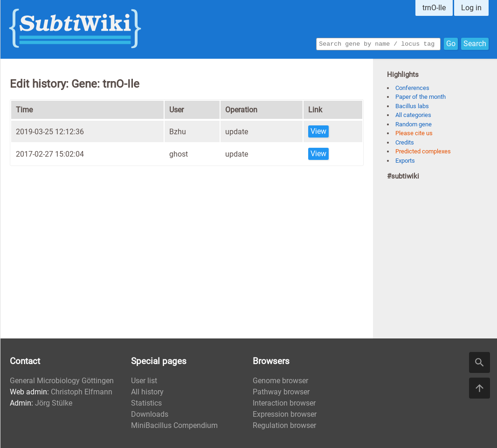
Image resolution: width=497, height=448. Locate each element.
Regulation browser (284, 425)
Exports (405, 161)
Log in (471, 8)
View (318, 131)
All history (147, 392)
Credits (405, 142)
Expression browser (285, 414)
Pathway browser (281, 392)
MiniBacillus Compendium (174, 425)
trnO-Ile (434, 8)
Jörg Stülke (54, 403)
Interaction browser (284, 403)
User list (144, 381)
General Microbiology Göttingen (62, 381)
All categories (413, 115)
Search (475, 43)
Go (451, 43)
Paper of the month (421, 97)
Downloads (150, 414)
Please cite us (414, 133)
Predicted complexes (423, 151)
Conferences (412, 88)
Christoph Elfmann (82, 392)
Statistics (146, 403)
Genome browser (280, 381)
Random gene (414, 124)
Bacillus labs (412, 106)
